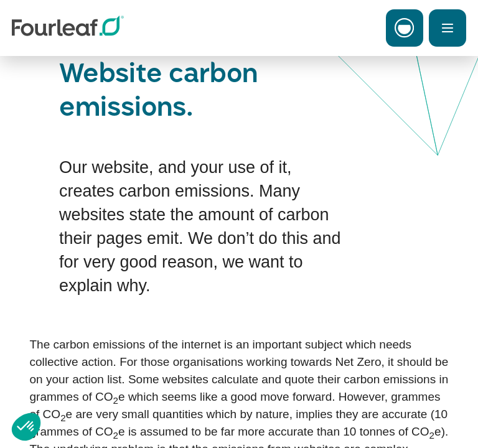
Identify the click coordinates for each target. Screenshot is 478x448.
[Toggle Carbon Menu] (405, 28)
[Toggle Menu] (448, 28)
